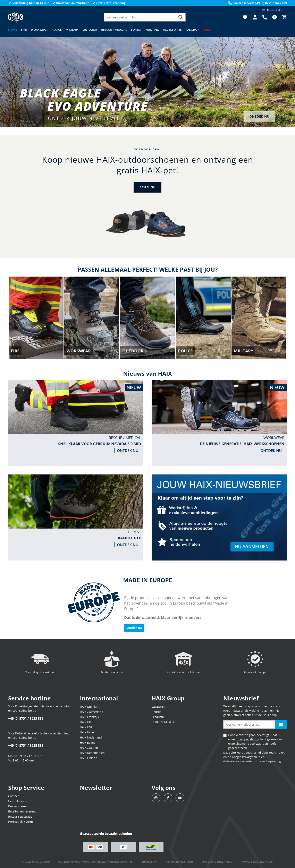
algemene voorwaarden (252, 744)
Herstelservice (18, 801)
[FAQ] (275, 17)
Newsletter (96, 787)
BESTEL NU (147, 187)
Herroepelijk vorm (20, 822)
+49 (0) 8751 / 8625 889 (26, 718)
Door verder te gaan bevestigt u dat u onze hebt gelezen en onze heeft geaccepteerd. (255, 741)
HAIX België (88, 743)
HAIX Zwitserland (92, 712)
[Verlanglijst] (245, 17)
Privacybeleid (251, 757)
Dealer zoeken (18, 806)
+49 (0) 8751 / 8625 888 (26, 745)
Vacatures (158, 707)
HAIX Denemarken (92, 753)
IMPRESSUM (149, 862)
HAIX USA (86, 727)
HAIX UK (85, 722)
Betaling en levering (22, 811)
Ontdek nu (134, 628)
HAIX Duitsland (90, 707)
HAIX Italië (87, 732)
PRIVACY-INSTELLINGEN (257, 862)
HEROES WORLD (163, 722)
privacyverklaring (247, 739)
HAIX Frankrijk (89, 717)
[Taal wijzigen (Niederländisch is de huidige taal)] (274, 10)
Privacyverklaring (218, 862)
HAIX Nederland (91, 737)
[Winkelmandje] (283, 17)
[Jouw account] (255, 17)
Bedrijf (156, 712)
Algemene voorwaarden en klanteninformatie (95, 862)
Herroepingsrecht (180, 862)
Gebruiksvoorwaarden (238, 761)
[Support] (265, 17)
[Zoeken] (181, 17)
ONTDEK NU (258, 116)
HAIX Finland (89, 758)
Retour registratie (20, 816)
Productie (158, 717)
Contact (13, 796)
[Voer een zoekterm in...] (140, 17)
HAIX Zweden (89, 748)
